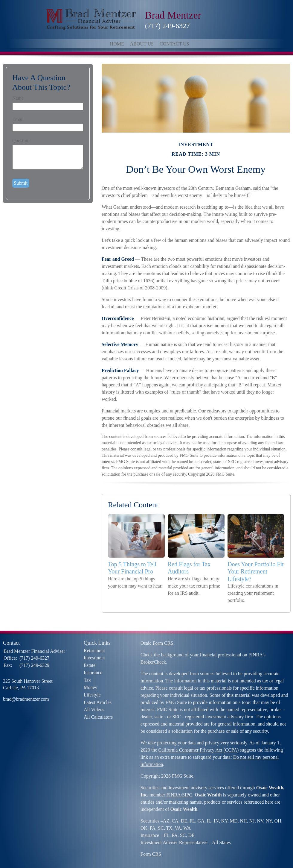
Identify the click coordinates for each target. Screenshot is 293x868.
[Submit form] (21, 183)
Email (18, 119)
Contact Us (174, 44)
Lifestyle (92, 695)
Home (117, 44)
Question (21, 141)
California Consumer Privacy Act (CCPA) (199, 750)
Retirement (94, 651)
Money (90, 687)
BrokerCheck (153, 662)
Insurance (93, 673)
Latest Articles (98, 702)
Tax (87, 680)
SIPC (187, 795)
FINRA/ (174, 795)
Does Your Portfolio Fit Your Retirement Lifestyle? (256, 572)
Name (18, 98)
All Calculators (98, 717)
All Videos (94, 710)
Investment (94, 658)
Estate (90, 665)
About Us (142, 44)
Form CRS (163, 643)
